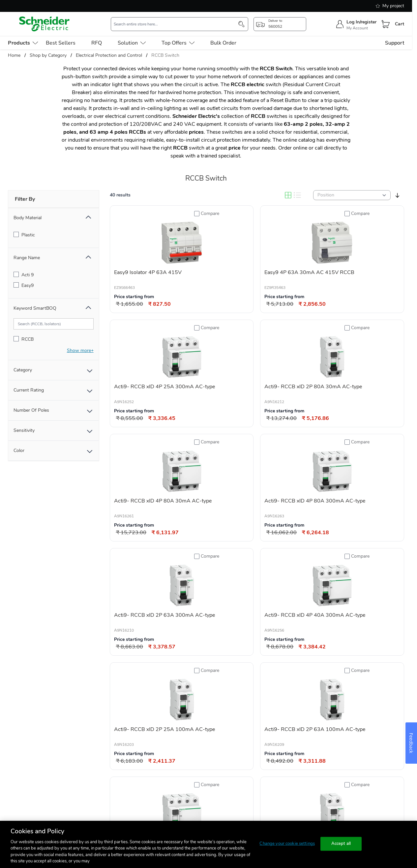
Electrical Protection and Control (109, 55)
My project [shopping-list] (390, 6)
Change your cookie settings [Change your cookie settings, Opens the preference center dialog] (287, 844)
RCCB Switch (165, 55)
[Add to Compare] (207, 214)
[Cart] (386, 24)
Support (395, 43)
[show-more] (80, 350)
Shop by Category (48, 55)
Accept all (341, 844)
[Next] (291, 811)
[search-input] (176, 24)
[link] (223, 811)
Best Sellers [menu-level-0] (61, 43)
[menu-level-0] (23, 43)
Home (14, 55)
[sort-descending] (397, 195)
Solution (132, 43)
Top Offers (178, 43)
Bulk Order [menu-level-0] (223, 43)
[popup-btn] (280, 24)
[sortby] (352, 195)
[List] (297, 195)
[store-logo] (45, 24)
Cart (400, 24)
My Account (357, 28)
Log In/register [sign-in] (361, 22)
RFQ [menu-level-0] (97, 43)
